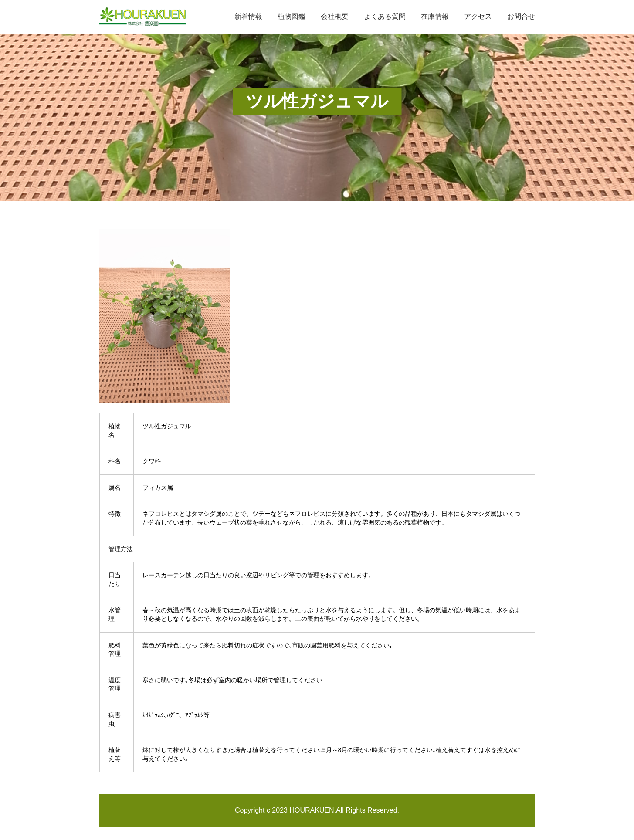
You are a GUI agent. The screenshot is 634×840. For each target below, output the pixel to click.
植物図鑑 (292, 16)
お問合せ (521, 16)
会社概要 (335, 16)
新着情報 (248, 16)
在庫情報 (435, 16)
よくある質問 (385, 16)
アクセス (478, 16)
